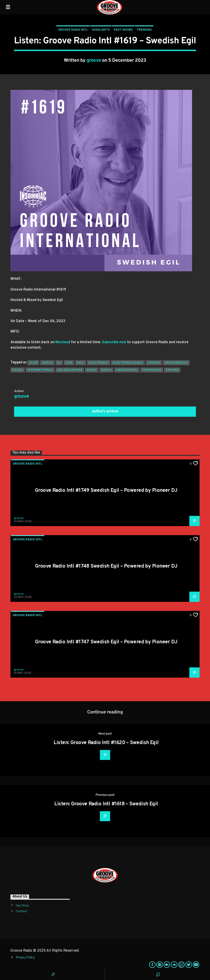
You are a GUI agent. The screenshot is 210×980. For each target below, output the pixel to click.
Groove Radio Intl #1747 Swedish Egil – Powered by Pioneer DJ (106, 642)
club (33, 363)
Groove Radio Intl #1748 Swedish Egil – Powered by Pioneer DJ (106, 566)
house (18, 370)
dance (47, 363)
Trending (144, 30)
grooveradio (176, 363)
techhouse (152, 370)
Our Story (22, 906)
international (40, 370)
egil (81, 363)
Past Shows (123, 30)
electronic (99, 363)
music (92, 370)
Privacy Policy (25, 958)
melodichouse (70, 370)
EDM (69, 363)
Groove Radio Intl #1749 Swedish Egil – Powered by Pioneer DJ (106, 491)
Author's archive (105, 412)
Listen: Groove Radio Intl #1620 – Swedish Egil (106, 743)
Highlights (101, 30)
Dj (59, 363)
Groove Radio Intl (73, 30)
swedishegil (127, 370)
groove (94, 61)
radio (106, 370)
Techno (172, 370)
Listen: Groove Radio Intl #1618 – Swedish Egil (106, 804)
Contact (21, 911)
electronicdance (128, 363)
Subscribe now (114, 342)
